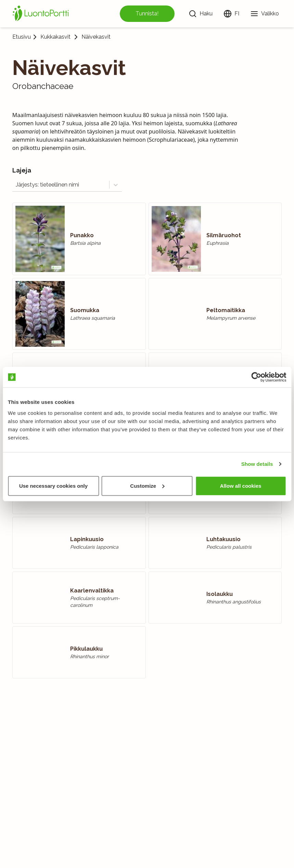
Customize (147, 486)
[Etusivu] (42, 14)
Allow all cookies (241, 486)
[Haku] (201, 14)
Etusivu (22, 37)
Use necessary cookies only (53, 486)
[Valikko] (265, 14)
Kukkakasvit (55, 37)
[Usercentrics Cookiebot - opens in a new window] (256, 377)
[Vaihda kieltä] (231, 14)
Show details (257, 464)
